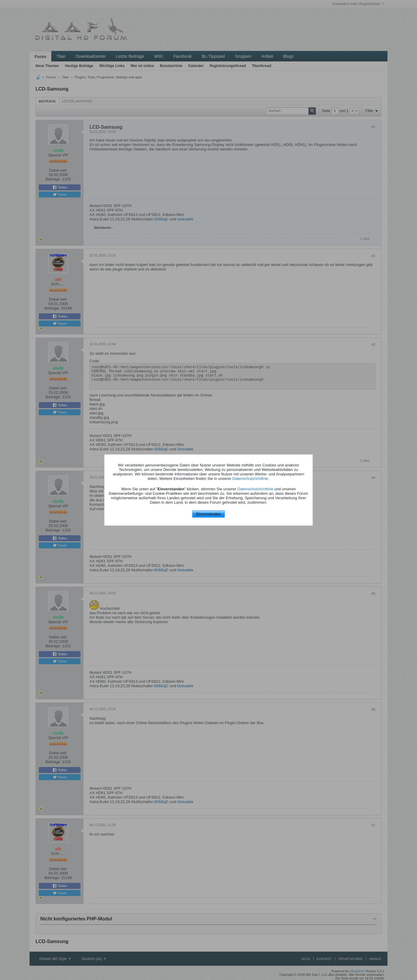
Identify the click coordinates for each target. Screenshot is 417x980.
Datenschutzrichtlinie (250, 478)
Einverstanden (209, 514)
